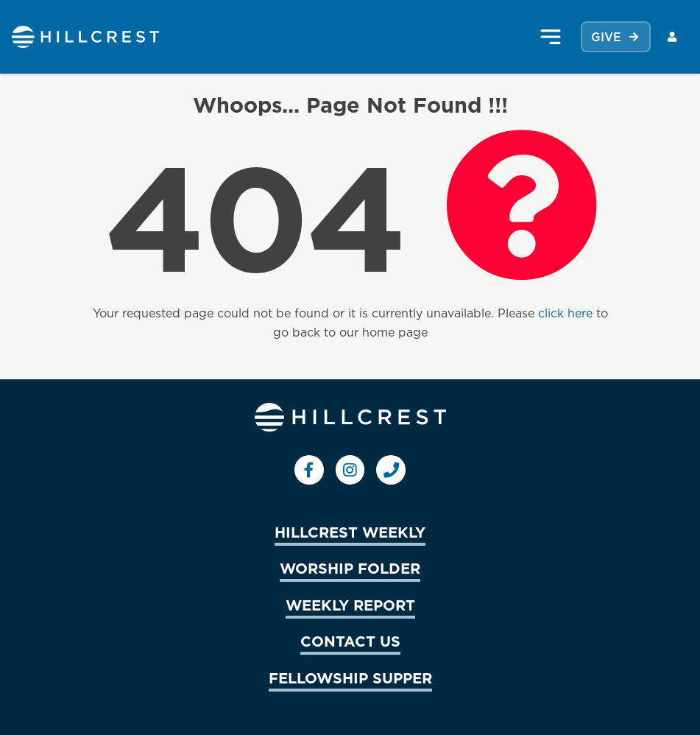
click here (565, 313)
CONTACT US (350, 641)
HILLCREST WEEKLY (350, 532)
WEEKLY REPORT (350, 605)
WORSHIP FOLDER (350, 568)
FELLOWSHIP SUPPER (350, 678)
